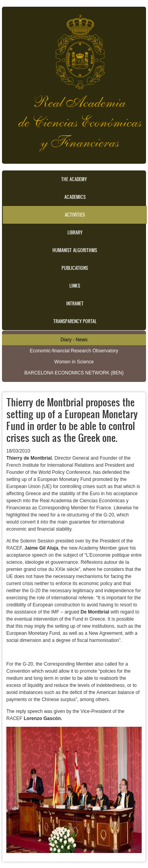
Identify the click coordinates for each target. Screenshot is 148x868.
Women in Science (74, 362)
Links (75, 286)
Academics (75, 197)
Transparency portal (75, 321)
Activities (75, 215)
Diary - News (74, 340)
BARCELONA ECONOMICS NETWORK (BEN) (74, 373)
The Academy (74, 179)
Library (75, 232)
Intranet (75, 303)
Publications (75, 268)
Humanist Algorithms (75, 250)
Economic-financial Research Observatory (74, 351)
